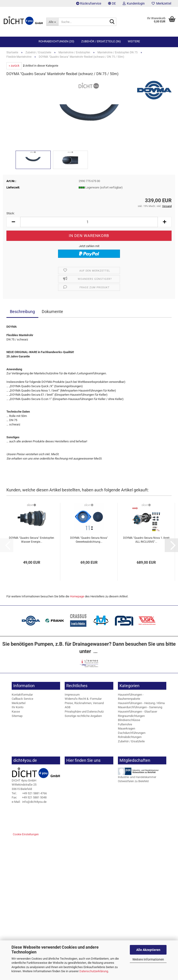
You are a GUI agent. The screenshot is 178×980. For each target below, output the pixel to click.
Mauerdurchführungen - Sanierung (140, 707)
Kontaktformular (22, 695)
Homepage (77, 596)
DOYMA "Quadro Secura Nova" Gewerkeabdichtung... (89, 540)
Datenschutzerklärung (94, 971)
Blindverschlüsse (129, 720)
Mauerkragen (127, 728)
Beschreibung (22, 312)
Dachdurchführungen (132, 733)
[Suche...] (52, 22)
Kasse (16, 712)
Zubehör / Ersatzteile (131, 741)
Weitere (134, 41)
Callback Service (22, 699)
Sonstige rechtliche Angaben (83, 716)
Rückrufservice (89, 3)
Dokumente (52, 312)
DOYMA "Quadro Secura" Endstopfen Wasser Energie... (32, 540)
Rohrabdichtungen (130, 737)
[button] (112, 3)
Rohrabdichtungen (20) (56, 41)
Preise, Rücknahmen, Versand (84, 703)
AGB (68, 707)
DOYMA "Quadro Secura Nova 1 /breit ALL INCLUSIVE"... (146, 540)
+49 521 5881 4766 (29, 793)
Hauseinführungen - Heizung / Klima (141, 703)
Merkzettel (161, 3)
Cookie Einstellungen (26, 834)
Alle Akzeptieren (148, 950)
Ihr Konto (18, 707)
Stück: (11, 213)
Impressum (72, 695)
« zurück (14, 66)
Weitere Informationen (148, 959)
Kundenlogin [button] (134, 3)
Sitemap (17, 716)
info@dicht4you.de (29, 802)
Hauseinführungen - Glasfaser (138, 712)
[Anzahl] (89, 222)
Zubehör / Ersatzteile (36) (101, 41)
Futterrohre (125, 724)
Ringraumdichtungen (131, 716)
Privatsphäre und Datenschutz (84, 712)
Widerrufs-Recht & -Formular (83, 699)
